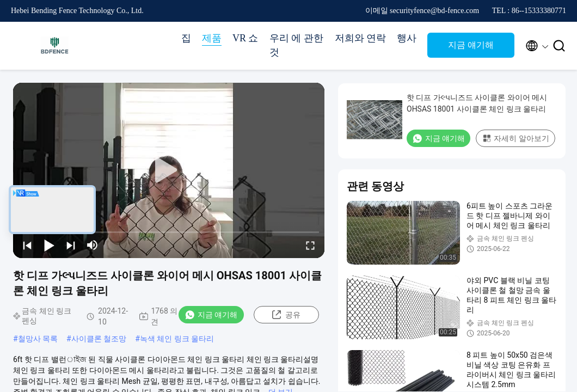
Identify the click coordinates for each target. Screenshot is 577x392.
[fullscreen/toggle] (310, 245)
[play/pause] (49, 245)
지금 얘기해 (471, 45)
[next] (71, 245)
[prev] (27, 245)
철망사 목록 (38, 339)
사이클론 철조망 (99, 339)
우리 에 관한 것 (296, 45)
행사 (407, 38)
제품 (212, 38)
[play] (169, 170)
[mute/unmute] (93, 245)
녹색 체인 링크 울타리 (177, 339)
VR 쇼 (245, 38)
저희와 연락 (361, 38)
